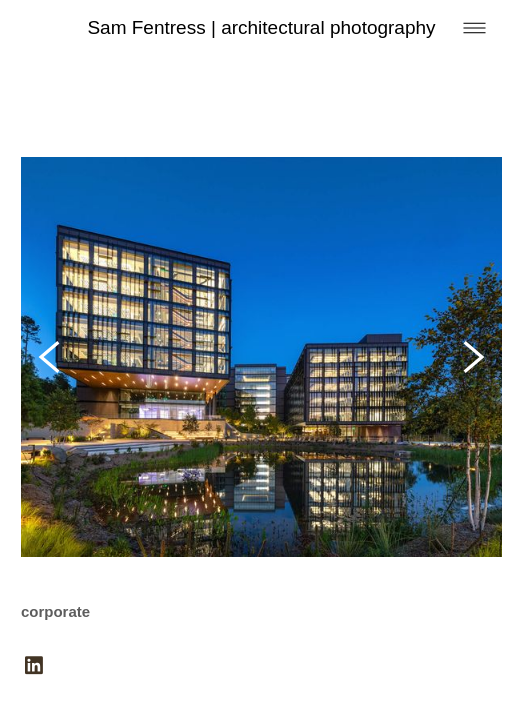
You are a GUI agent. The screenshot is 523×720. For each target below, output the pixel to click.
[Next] (474, 357)
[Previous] (49, 357)
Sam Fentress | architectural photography (261, 27)
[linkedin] (34, 666)
